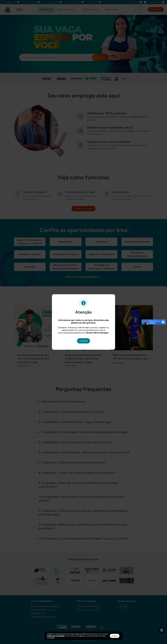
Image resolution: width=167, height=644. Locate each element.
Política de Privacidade (56, 636)
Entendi (115, 636)
